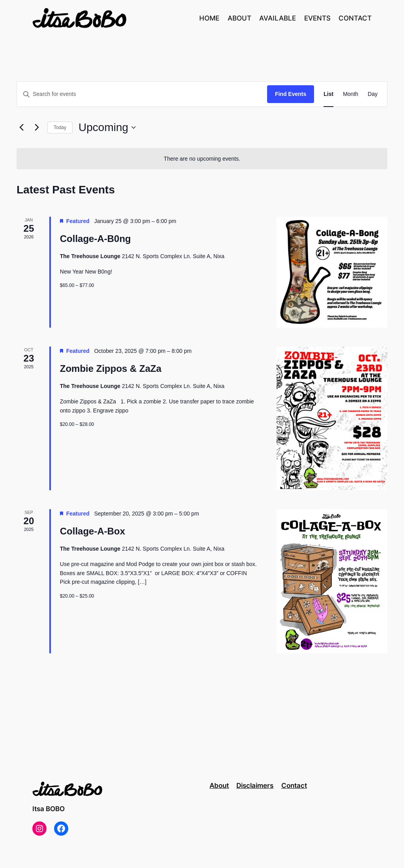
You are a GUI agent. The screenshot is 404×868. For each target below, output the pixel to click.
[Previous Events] (21, 127)
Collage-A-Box (93, 531)
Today (60, 127)
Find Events (291, 94)
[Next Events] (37, 127)
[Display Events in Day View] (373, 94)
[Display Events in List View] (328, 94)
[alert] (202, 159)
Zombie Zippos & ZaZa (111, 368)
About (219, 786)
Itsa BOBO (49, 809)
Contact (294, 786)
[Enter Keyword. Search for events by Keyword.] (142, 94)
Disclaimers (255, 786)
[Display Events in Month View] (351, 94)
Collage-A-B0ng (95, 239)
